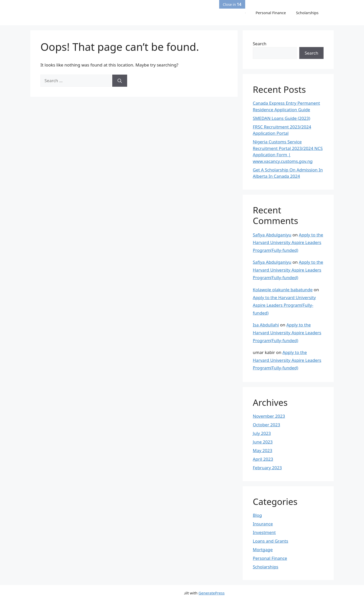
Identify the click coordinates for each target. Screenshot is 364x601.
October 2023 (266, 425)
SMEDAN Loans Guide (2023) (281, 118)
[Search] (120, 81)
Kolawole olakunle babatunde (283, 290)
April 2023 (263, 459)
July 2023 (262, 433)
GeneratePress (211, 593)
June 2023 (263, 442)
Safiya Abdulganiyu (272, 235)
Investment (264, 532)
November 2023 (269, 416)
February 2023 (267, 468)
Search (260, 44)
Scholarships (307, 13)
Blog (257, 515)
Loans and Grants (270, 541)
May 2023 (263, 450)
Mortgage (263, 550)
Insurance (263, 524)
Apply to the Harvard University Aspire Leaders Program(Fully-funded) (288, 242)
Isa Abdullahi (266, 325)
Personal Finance (271, 13)
